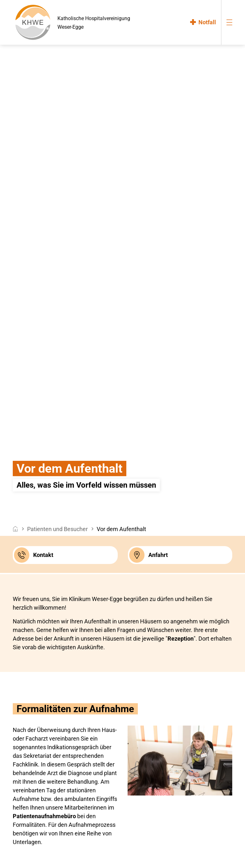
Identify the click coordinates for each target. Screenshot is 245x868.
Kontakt (34, 555)
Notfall (207, 22)
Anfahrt (148, 555)
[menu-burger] (229, 22)
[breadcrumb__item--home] (15, 529)
